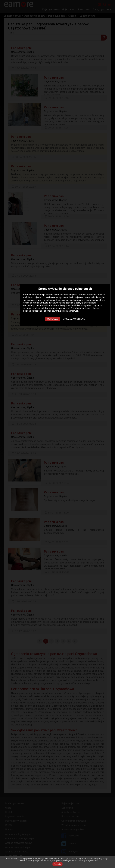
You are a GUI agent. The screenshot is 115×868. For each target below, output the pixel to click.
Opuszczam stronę (74, 319)
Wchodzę (52, 319)
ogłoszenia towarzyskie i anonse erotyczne (75, 295)
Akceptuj (57, 864)
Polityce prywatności (89, 860)
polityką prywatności (86, 303)
